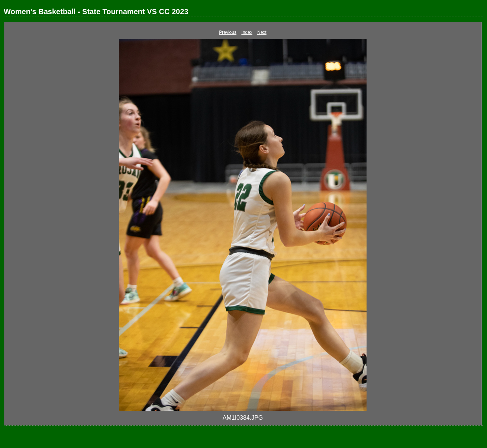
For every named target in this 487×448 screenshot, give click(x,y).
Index (247, 32)
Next (262, 32)
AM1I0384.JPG (243, 418)
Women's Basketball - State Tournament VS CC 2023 (96, 12)
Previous (228, 32)
